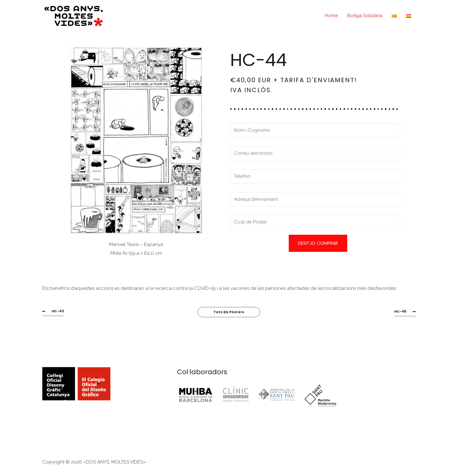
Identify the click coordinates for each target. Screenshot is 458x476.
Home (331, 16)
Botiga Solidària (365, 16)
